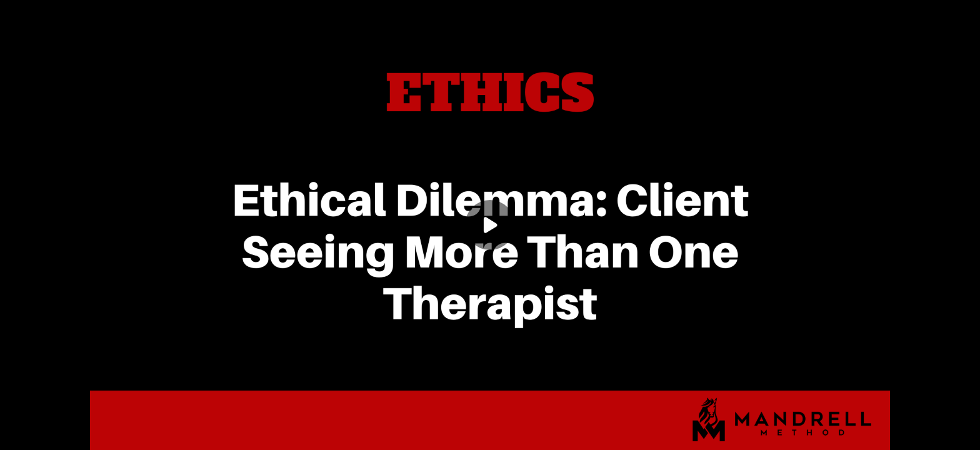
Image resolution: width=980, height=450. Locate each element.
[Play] (490, 225)
